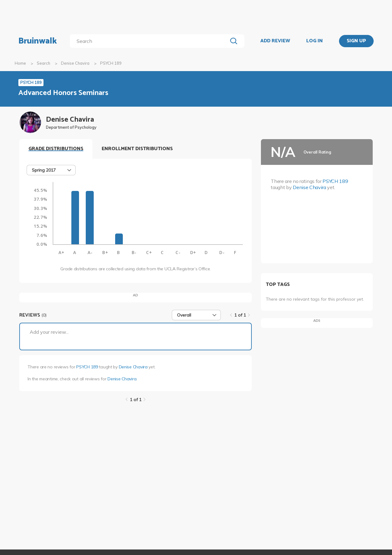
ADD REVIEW (275, 41)
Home (20, 63)
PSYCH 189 (87, 367)
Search (43, 63)
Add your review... (49, 332)
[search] (150, 41)
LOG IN (315, 41)
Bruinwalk (38, 41)
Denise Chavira (75, 63)
